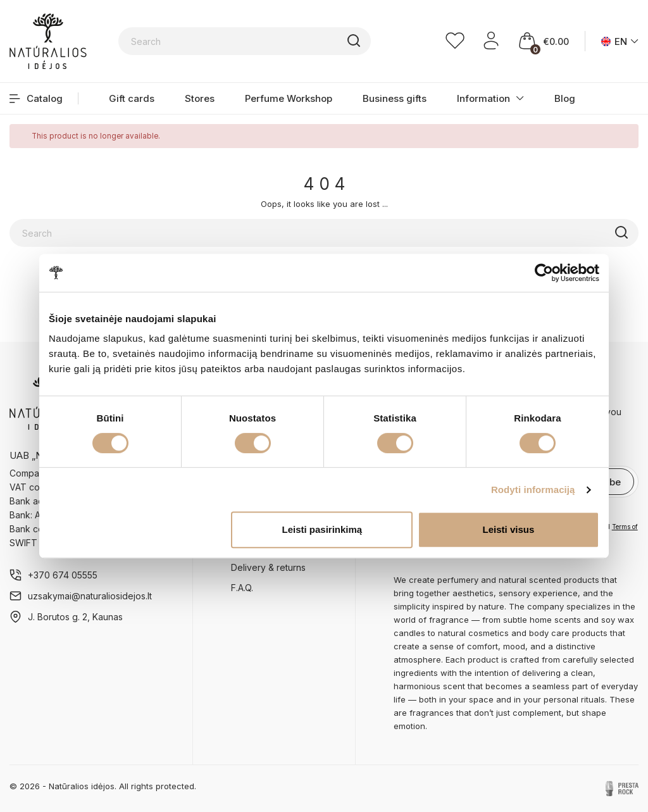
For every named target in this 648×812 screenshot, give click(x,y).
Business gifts (395, 98)
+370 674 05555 (63, 575)
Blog (565, 98)
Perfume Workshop (289, 98)
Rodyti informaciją (533, 490)
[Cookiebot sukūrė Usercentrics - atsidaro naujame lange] (544, 273)
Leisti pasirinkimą (322, 529)
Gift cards (132, 98)
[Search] (245, 41)
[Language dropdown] (620, 41)
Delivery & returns (268, 567)
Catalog (36, 98)
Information (483, 98)
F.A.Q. (242, 588)
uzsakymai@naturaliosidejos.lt (90, 596)
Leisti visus (509, 529)
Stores (200, 98)
